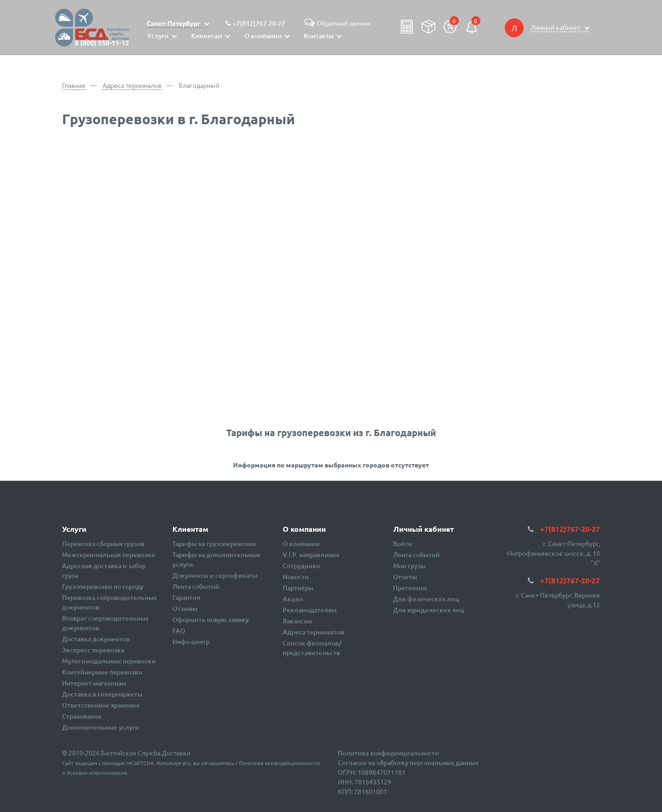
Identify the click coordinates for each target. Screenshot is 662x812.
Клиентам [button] (207, 36)
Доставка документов (96, 639)
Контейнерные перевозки (102, 672)
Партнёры (298, 588)
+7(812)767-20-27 (259, 23)
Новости (296, 577)
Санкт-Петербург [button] (174, 23)
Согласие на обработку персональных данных (408, 763)
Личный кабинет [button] (556, 27)
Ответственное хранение (101, 705)
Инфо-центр (191, 642)
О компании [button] (263, 36)
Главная (74, 85)
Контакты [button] (319, 36)
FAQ (179, 631)
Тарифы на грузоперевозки (214, 544)
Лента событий (196, 586)
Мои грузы (409, 566)
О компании (301, 544)
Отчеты (405, 577)
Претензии (410, 588)
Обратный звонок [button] (336, 23)
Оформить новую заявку (211, 619)
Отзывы (185, 608)
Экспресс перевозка (93, 650)
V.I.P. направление (311, 555)
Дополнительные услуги (101, 727)
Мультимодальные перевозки (109, 661)
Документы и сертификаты (215, 575)
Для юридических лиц (429, 610)
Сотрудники (302, 566)
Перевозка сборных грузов (103, 544)
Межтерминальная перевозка (108, 555)
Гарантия (186, 597)
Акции (293, 599)
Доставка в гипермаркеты (102, 694)
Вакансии (297, 621)
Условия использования (97, 773)
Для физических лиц (426, 599)
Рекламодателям (310, 610)
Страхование (82, 716)
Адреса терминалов (132, 85)
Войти (403, 544)
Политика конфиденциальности (280, 763)
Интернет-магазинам (94, 683)
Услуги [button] (158, 36)
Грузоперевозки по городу (103, 586)
